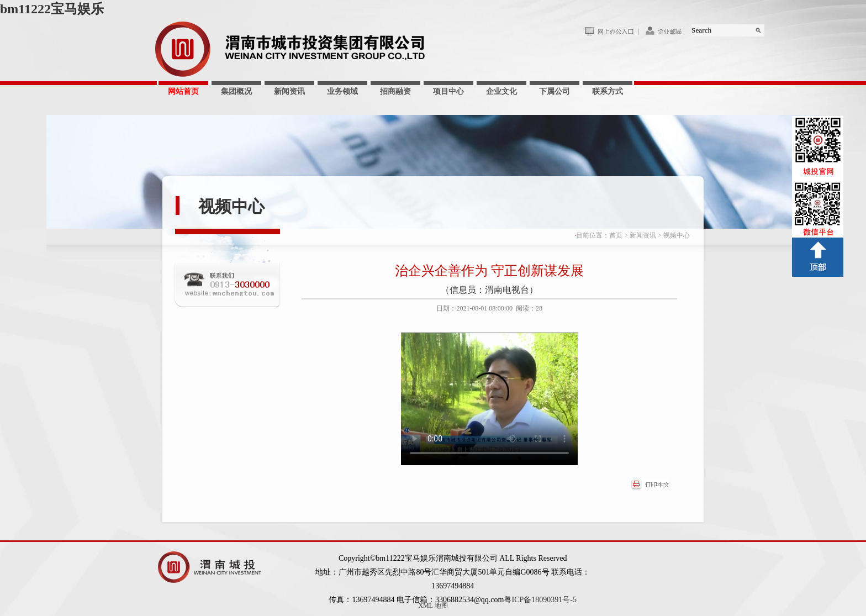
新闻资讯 (289, 91)
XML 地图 (433, 606)
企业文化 (501, 91)
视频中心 (231, 206)
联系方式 (608, 91)
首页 (616, 235)
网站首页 (183, 91)
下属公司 (555, 91)
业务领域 (342, 91)
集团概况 (236, 91)
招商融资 (395, 91)
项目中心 (448, 91)
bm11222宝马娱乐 (52, 9)
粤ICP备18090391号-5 (540, 600)
